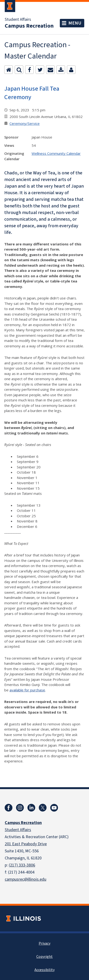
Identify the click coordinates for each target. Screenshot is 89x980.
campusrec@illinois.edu (26, 879)
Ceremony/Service (25, 123)
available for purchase (27, 690)
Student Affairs (18, 20)
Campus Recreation (29, 26)
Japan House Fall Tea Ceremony (32, 93)
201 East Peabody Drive (26, 844)
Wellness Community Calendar (56, 153)
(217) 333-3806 (22, 865)
